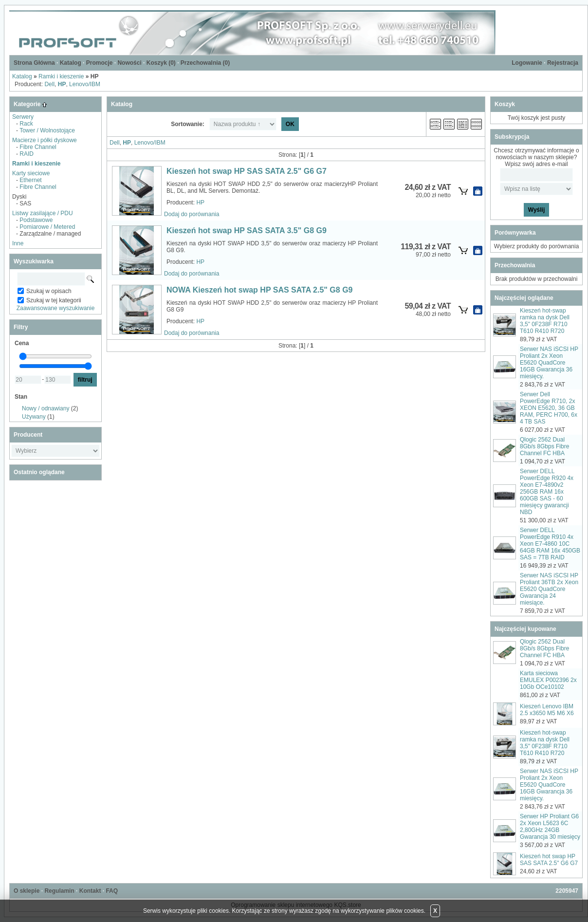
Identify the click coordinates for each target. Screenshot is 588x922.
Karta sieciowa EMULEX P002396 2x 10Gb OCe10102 (548, 680)
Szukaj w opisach (49, 291)
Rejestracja (563, 63)
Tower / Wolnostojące (47, 130)
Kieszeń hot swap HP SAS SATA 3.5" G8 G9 (247, 230)
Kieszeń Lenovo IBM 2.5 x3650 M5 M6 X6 (547, 710)
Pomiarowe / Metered (47, 227)
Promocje (100, 63)
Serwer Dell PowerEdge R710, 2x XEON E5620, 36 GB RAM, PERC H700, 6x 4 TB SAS (549, 408)
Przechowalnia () (205, 63)
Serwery (23, 117)
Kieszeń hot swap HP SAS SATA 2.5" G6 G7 (247, 171)
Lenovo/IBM (85, 84)
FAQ (112, 891)
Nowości (129, 63)
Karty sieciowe (31, 173)
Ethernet (30, 180)
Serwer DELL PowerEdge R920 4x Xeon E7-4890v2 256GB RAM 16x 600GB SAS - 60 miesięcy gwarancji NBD (547, 492)
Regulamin (59, 891)
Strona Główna (34, 63)
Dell (49, 84)
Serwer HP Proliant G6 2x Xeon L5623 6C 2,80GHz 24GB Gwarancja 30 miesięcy (550, 827)
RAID (27, 154)
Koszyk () (161, 63)
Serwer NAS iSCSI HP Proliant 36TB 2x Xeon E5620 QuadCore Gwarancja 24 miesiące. (549, 589)
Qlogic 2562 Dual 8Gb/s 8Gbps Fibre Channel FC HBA (544, 446)
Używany (34, 417)
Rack (26, 124)
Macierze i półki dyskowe (45, 140)
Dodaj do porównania (192, 214)
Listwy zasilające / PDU (43, 213)
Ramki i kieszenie (61, 76)
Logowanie (527, 63)
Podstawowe (36, 220)
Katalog (71, 63)
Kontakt (90, 891)
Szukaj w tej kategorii (54, 300)
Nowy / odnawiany (46, 408)
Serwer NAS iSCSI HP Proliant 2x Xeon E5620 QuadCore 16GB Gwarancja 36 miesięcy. (549, 363)
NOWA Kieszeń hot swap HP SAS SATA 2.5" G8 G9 (259, 290)
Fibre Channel (38, 147)
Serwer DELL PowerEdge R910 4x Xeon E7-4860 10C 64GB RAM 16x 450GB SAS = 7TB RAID (550, 544)
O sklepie (27, 891)
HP (200, 203)
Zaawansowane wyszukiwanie (56, 308)
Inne (18, 243)
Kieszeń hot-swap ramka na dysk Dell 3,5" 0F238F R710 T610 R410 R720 (545, 321)
